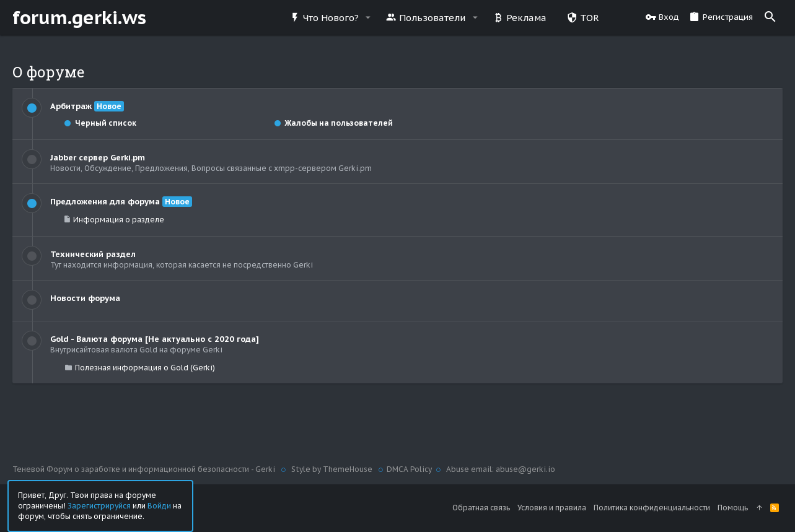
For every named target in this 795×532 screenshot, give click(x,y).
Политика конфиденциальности (652, 508)
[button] (368, 18)
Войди (159, 505)
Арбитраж (71, 106)
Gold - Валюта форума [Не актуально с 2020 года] (155, 339)
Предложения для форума (105, 202)
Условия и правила (552, 508)
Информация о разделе (119, 220)
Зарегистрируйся (99, 505)
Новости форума (85, 298)
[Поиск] (770, 17)
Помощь (733, 508)
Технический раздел (93, 254)
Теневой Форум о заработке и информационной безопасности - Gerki (145, 469)
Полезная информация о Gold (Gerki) (145, 368)
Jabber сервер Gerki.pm (98, 158)
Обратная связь (481, 508)
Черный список (100, 123)
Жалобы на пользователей (333, 123)
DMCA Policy (409, 469)
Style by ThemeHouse (332, 469)
